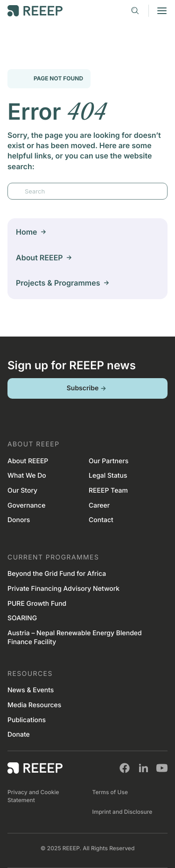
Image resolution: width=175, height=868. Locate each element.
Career (99, 506)
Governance (26, 506)
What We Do (27, 476)
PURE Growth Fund (37, 604)
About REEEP (28, 461)
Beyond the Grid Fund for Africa (57, 574)
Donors (19, 520)
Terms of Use (110, 792)
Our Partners (108, 461)
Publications (27, 720)
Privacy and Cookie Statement (33, 796)
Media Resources (34, 705)
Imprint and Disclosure (122, 812)
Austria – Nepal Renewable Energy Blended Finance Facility (75, 638)
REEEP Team (108, 491)
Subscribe (88, 388)
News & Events (31, 690)
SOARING (22, 618)
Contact (101, 520)
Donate (19, 735)
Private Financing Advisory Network (63, 589)
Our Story (22, 491)
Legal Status (108, 476)
